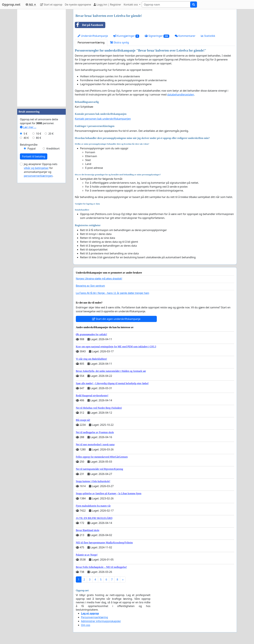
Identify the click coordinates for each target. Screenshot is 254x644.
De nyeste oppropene (78, 5)
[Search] (166, 5)
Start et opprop (51, 5)
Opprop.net (11, 4)
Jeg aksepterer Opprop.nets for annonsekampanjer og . (41, 170)
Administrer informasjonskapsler (101, 621)
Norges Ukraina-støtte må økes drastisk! (99, 279)
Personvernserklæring (91, 42)
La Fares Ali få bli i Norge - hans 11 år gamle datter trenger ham (113, 293)
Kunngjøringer (126, 36)
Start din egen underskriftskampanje (116, 319)
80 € (39, 138)
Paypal (32, 149)
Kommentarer (185, 36)
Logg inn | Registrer (107, 5)
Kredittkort (53, 149)
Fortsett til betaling (34, 156)
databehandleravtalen (181, 95)
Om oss (86, 625)
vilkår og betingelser (36, 168)
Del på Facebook (89, 25)
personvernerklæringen (38, 176)
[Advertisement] (41, 58)
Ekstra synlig (119, 42)
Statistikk (208, 36)
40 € (26, 138)
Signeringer (157, 36)
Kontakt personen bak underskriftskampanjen (103, 119)
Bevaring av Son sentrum (90, 286)
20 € (51, 134)
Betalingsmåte (29, 145)
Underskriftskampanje (93, 36)
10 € (39, 134)
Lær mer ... (28, 127)
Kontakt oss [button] (131, 5)
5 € (25, 134)
